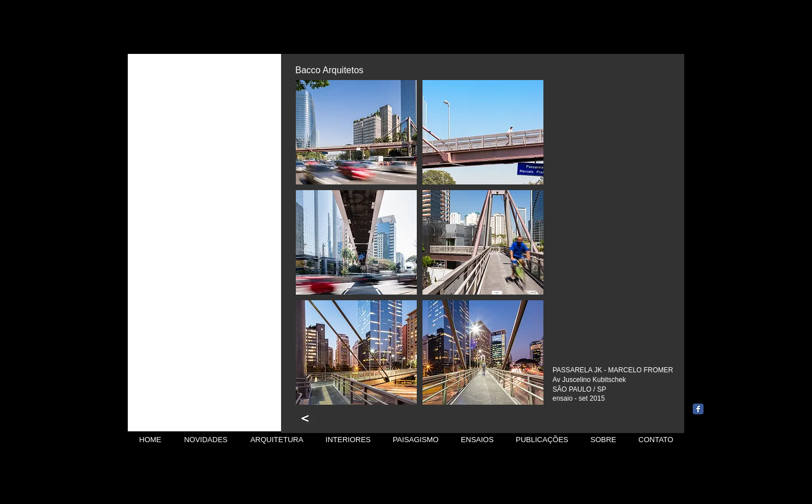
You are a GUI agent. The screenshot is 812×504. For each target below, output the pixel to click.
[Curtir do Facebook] (720, 391)
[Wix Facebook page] (698, 409)
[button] (356, 132)
